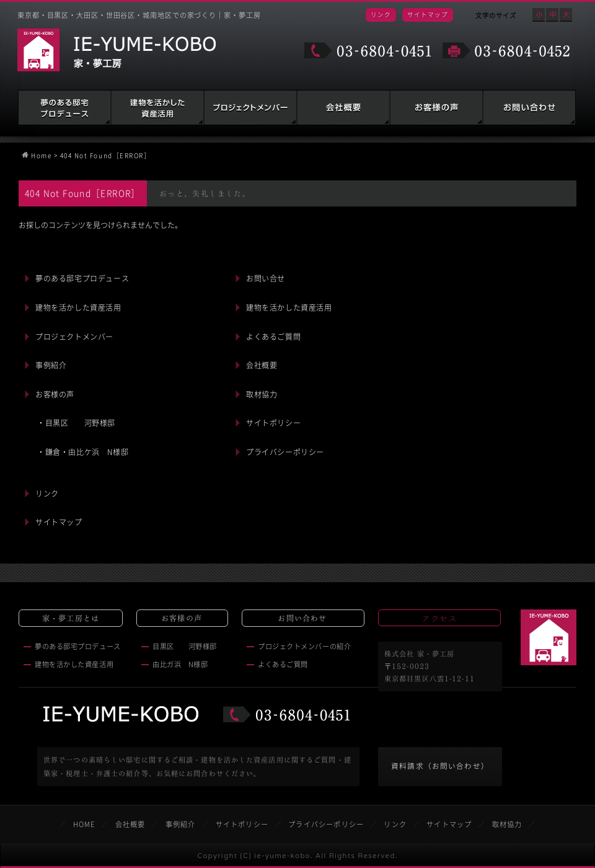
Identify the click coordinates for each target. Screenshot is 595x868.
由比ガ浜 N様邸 (180, 664)
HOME (84, 824)
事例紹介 (51, 365)
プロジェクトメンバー (74, 337)
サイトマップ (428, 14)
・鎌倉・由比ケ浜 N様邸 (83, 452)
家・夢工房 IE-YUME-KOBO (117, 50)
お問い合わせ (529, 108)
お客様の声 (436, 108)
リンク (381, 14)
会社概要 (343, 108)
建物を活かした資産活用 (157, 108)
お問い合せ (266, 278)
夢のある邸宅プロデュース (64, 108)
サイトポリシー (273, 423)
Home (41, 155)
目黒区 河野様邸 (185, 646)
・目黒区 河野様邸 (76, 423)
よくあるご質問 (273, 337)
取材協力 (262, 394)
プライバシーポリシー (285, 452)
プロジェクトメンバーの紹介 (304, 646)
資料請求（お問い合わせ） (440, 766)
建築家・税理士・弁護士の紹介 (250, 108)
